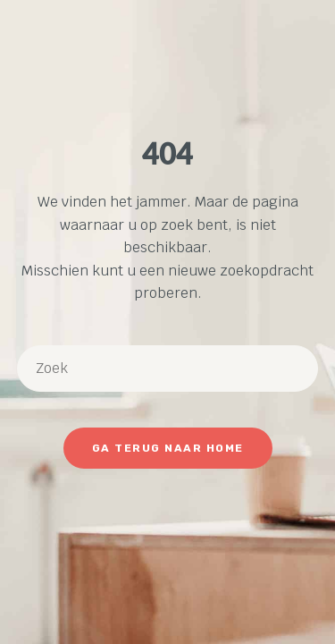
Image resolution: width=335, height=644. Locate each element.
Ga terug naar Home (168, 448)
